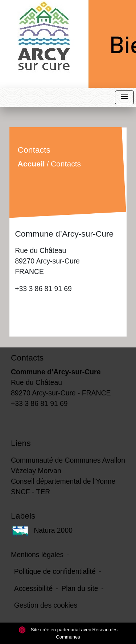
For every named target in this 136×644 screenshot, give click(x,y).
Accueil (31, 164)
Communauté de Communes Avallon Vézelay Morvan (68, 465)
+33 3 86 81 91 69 (43, 289)
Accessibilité (34, 588)
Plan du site (80, 588)
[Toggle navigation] (124, 98)
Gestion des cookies (46, 605)
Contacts (66, 164)
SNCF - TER (30, 492)
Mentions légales (37, 555)
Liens (21, 443)
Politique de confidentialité (55, 571)
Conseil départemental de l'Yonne (63, 481)
